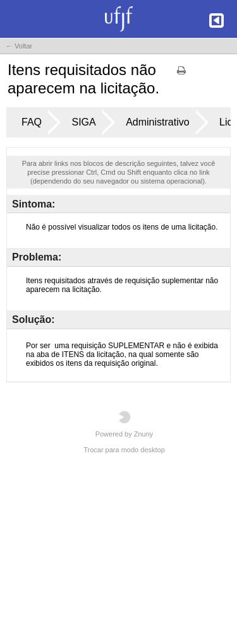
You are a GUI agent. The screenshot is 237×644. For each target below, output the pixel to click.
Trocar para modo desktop (124, 450)
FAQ (32, 122)
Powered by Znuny (125, 424)
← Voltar (19, 46)
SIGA (83, 122)
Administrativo (157, 122)
